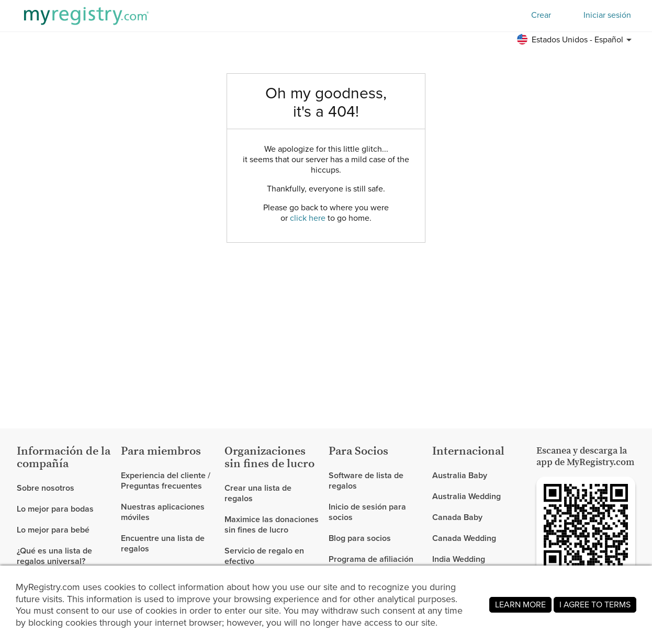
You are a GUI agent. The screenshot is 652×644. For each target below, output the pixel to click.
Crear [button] (541, 15)
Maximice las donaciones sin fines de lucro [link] (272, 524)
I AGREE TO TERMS (595, 605)
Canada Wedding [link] (464, 538)
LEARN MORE (520, 605)
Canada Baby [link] (457, 517)
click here (308, 218)
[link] (65, 509)
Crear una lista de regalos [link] (258, 494)
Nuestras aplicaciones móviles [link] (163, 512)
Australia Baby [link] (460, 476)
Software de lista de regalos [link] (366, 481)
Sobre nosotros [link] (46, 488)
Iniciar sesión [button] (607, 15)
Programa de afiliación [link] (371, 559)
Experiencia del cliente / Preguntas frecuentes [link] (166, 481)
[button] (576, 40)
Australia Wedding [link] (466, 496)
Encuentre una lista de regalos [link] (163, 543)
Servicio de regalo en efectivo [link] (264, 556)
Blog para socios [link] (360, 538)
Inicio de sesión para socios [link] (367, 512)
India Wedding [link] (459, 559)
